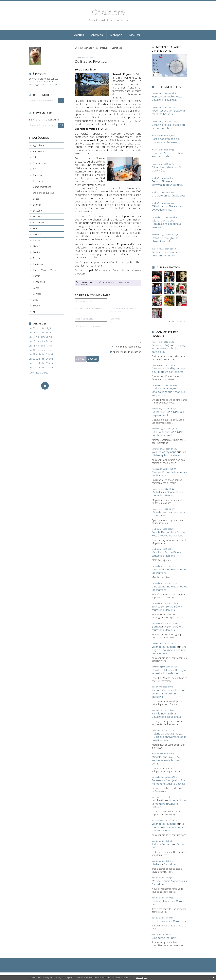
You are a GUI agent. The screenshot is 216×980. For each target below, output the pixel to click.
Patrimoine (38, 264)
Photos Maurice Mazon (45, 270)
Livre (35, 246)
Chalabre (108, 12)
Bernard (157, 627)
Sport (36, 312)
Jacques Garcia (161, 690)
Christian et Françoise (165, 388)
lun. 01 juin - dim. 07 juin (40, 333)
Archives (97, 35)
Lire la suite (54, 85)
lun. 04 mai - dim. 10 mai (40, 350)
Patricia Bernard (162, 844)
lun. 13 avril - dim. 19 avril (41, 363)
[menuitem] (79, 35)
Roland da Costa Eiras (165, 734)
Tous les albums (179, 321)
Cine (154, 368)
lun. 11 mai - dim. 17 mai (40, 346)
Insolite (37, 240)
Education (38, 211)
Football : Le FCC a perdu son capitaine (169, 693)
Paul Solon (158, 432)
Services (37, 294)
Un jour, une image (83, 48)
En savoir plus (141, 978)
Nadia (155, 864)
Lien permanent (85, 282)
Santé (36, 288)
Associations (39, 163)
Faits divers (39, 222)
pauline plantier (161, 901)
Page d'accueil (102, 48)
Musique (37, 258)
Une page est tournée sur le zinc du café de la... (169, 348)
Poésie (36, 276)
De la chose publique (44, 193)
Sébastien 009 (161, 345)
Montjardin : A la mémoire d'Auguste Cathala (169, 804)
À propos (116, 35)
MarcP (156, 552)
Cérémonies (39, 181)
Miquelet (157, 512)
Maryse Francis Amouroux (167, 881)
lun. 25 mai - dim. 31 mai (40, 337)
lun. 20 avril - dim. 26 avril (41, 359)
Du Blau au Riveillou (91, 61)
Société (37, 306)
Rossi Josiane (160, 921)
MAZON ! (135, 35)
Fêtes (36, 228)
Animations (39, 151)
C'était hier (38, 169)
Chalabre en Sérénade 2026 (169, 196)
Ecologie (37, 205)
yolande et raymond (164, 452)
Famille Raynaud (162, 532)
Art (35, 157)
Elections (38, 217)
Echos (36, 199)
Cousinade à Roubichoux (167, 717)
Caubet (156, 412)
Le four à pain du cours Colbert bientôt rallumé (169, 827)
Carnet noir (39, 175)
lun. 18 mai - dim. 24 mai (40, 341)
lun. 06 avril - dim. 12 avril (41, 368)
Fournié (156, 780)
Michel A (157, 492)
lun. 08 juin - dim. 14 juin (40, 328)
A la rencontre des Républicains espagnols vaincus (166, 224)
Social (36, 300)
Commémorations (42, 187)
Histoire (37, 234)
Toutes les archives (38, 373)
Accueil (79, 35)
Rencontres (39, 282)
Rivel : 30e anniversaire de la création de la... (168, 760)
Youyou (156, 607)
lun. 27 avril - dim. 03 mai (41, 354)
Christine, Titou (161, 670)
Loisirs (36, 252)
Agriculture (38, 145)
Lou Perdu (158, 800)
